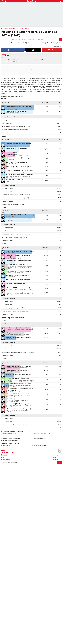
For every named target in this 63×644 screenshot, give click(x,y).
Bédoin (35, 60)
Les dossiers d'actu (7, 459)
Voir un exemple (58, 455)
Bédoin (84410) (7, 446)
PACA (21, 28)
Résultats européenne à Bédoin (43, 434)
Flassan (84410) (22, 43)
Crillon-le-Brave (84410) (54, 43)
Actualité (4, 455)
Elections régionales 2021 (11, 28)
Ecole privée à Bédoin (9, 448)
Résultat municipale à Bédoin (42, 436)
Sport (3, 457)
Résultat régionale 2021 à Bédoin (11, 58)
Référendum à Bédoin (40, 438)
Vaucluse (27, 28)
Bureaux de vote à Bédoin (39, 58)
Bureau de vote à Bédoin (9, 434)
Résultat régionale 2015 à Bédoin (11, 60)
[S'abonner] (31, 463)
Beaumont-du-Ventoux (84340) (37, 43)
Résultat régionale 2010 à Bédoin (11, 62)
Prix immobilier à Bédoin (41, 446)
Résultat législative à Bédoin (10, 440)
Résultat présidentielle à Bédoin (11, 438)
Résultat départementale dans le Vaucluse (14, 436)
